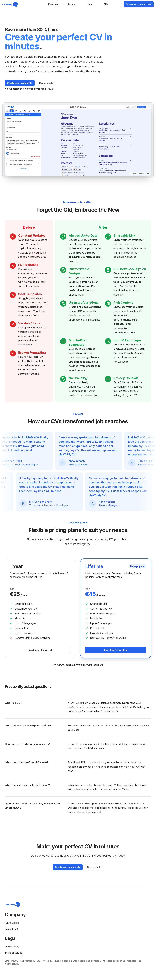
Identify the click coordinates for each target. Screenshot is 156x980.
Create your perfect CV (139, 4)
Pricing (90, 4)
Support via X (12, 929)
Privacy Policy (12, 947)
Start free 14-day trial (40, 650)
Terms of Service (14, 953)
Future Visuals (12, 923)
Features (53, 4)
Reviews (72, 4)
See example (46, 83)
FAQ (106, 4)
